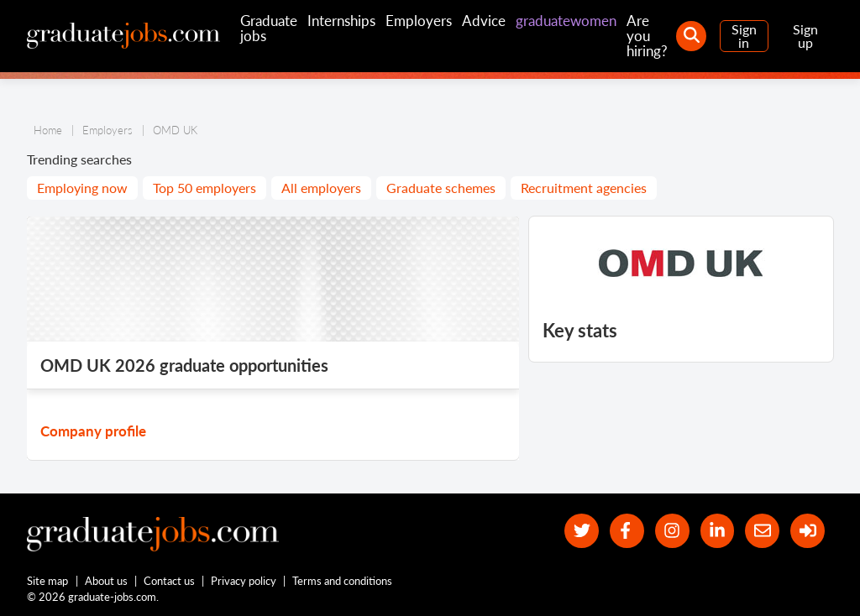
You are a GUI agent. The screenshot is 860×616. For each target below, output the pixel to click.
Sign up (805, 36)
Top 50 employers (205, 188)
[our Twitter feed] (582, 531)
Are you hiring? (647, 36)
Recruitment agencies (584, 188)
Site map (47, 581)
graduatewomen (566, 21)
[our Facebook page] (627, 531)
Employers (419, 21)
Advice (484, 21)
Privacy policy (244, 581)
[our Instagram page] (672, 531)
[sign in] (808, 531)
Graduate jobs (269, 28)
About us (106, 581)
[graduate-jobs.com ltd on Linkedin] (718, 531)
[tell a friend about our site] (762, 531)
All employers (321, 188)
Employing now (82, 188)
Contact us (169, 581)
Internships (341, 21)
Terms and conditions (342, 581)
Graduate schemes (441, 188)
